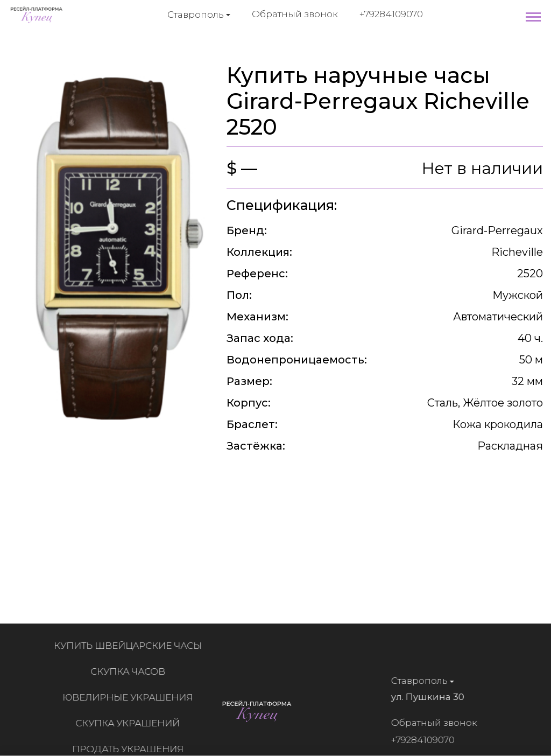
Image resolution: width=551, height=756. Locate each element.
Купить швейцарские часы (131, 646)
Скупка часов (131, 671)
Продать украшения (131, 749)
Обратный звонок (295, 14)
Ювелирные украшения (131, 697)
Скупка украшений (131, 723)
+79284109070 (391, 14)
